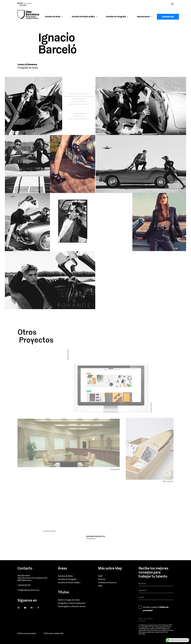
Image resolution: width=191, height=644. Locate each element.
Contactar (168, 17)
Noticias (102, 579)
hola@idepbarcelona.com (28, 590)
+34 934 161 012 (24, 585)
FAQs (100, 586)
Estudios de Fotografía (67, 579)
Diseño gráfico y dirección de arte (72, 606)
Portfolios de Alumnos (107, 582)
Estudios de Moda (65, 576)
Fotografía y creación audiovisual (72, 603)
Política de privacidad (27, 633)
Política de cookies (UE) (54, 633)
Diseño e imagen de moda (69, 600)
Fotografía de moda (28, 68)
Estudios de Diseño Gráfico (69, 582)
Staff (100, 576)
